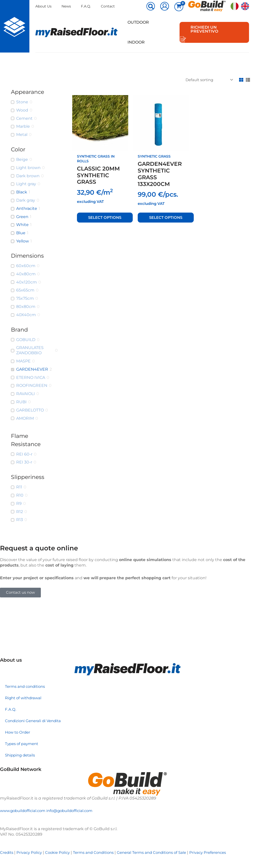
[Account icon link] (165, 6)
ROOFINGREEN (32, 385)
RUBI (21, 402)
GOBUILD (26, 340)
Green (22, 217)
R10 (20, 495)
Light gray (26, 184)
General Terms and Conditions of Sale (161, 852)
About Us (43, 6)
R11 (19, 487)
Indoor (135, 42)
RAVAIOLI (26, 394)
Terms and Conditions (99, 852)
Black (22, 192)
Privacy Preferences (221, 852)
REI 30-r (24, 462)
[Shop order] (206, 80)
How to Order (18, 732)
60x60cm (26, 266)
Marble (23, 126)
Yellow (23, 241)
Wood (22, 110)
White (22, 225)
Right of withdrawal (24, 698)
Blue (21, 233)
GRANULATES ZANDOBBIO (30, 350)
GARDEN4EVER (32, 369)
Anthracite (27, 208)
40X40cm (26, 315)
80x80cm (26, 307)
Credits (7, 852)
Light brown (28, 168)
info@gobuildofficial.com (75, 811)
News (67, 6)
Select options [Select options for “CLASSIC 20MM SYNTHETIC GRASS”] (105, 217)
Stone (22, 102)
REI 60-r (24, 454)
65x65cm (25, 290)
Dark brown (28, 176)
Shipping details (21, 755)
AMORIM (25, 418)
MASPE (23, 361)
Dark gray (26, 200)
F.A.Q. (87, 6)
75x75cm (25, 298)
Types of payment (23, 744)
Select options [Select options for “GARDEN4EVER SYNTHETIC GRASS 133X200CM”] (166, 217)
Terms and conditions (27, 686)
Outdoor (137, 22)
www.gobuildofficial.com (24, 811)
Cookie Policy (61, 852)
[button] (151, 7)
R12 (20, 512)
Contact (109, 6)
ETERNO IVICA (31, 377)
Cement (24, 118)
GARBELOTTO (30, 410)
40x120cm (27, 282)
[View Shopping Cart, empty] (179, 7)
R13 (20, 520)
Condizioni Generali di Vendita (35, 721)
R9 (19, 503)
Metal (22, 135)
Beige (22, 159)
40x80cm (26, 274)
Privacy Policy (31, 852)
